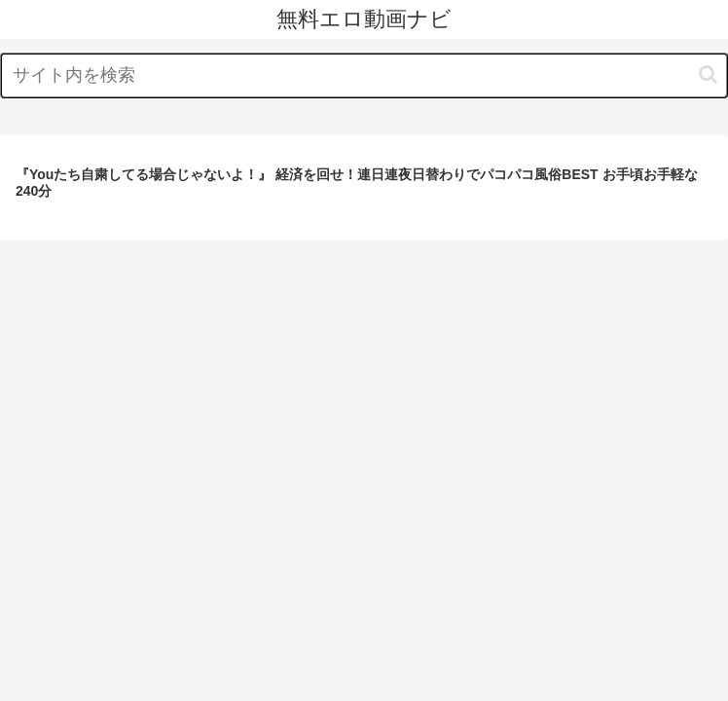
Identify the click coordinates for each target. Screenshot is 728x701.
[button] (708, 74)
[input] (364, 75)
